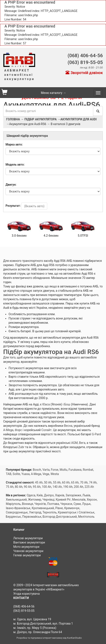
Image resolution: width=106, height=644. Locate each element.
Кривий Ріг (63, 500)
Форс (18, 430)
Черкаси (66, 504)
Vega (46, 474)
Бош (67, 404)
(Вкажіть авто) (34, 206)
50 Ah (48, 482)
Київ (40, 495)
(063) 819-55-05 (85, 62)
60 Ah (66, 482)
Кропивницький (43, 508)
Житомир (35, 500)
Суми (77, 504)
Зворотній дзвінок (84, 73)
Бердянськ (13, 517)
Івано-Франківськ (18, 508)
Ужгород (35, 512)
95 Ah (37, 487)
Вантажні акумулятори (29, 542)
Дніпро (49, 495)
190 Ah (68, 487)
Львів (86, 495)
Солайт (47, 430)
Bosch (37, 470)
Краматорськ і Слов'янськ (76, 512)
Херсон (92, 500)
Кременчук (72, 508)
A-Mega (8, 430)
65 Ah (75, 482)
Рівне (59, 508)
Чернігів (40, 504)
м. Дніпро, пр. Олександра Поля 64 (38, 632)
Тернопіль (50, 512)
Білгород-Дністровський (60, 517)
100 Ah (47, 487)
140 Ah (57, 487)
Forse (55, 470)
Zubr (21, 447)
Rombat (88, 470)
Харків (60, 495)
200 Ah (79, 487)
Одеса (31, 495)
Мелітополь (86, 517)
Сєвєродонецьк (17, 512)
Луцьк (86, 504)
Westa (55, 474)
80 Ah (19, 487)
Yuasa (26, 474)
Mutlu (63, 470)
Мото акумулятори (26, 547)
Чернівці (49, 500)
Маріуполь (13, 504)
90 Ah (28, 487)
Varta (46, 470)
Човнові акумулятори (28, 551)
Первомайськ (32, 517)
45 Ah (39, 482)
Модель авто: (15, 165)
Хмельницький (16, 500)
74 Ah (93, 482)
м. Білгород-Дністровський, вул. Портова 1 (43, 624)
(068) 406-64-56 (85, 55)
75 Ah (10, 487)
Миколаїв (79, 500)
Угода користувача (26, 594)
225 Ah (89, 487)
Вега (82, 443)
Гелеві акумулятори (27, 555)
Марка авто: (14, 144)
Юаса (46, 404)
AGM (74, 443)
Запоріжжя (73, 495)
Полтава (53, 504)
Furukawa (75, 470)
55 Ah (57, 482)
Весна (68, 426)
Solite (16, 474)
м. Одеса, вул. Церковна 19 (32, 619)
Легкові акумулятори (28, 538)
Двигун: (11, 185)
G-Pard (96, 434)
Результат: (13, 206)
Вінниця (27, 504)
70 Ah (84, 482)
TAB (9, 474)
